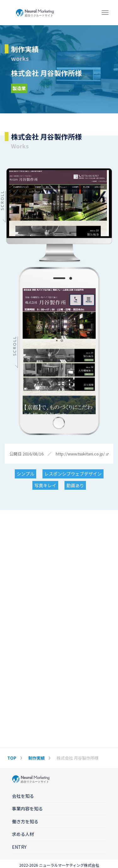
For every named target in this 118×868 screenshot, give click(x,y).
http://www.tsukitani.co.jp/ (82, 454)
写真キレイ (45, 485)
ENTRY (19, 847)
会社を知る (23, 796)
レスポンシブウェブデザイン (73, 474)
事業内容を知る (27, 808)
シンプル (25, 474)
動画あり (75, 485)
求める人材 (23, 834)
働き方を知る (25, 821)
